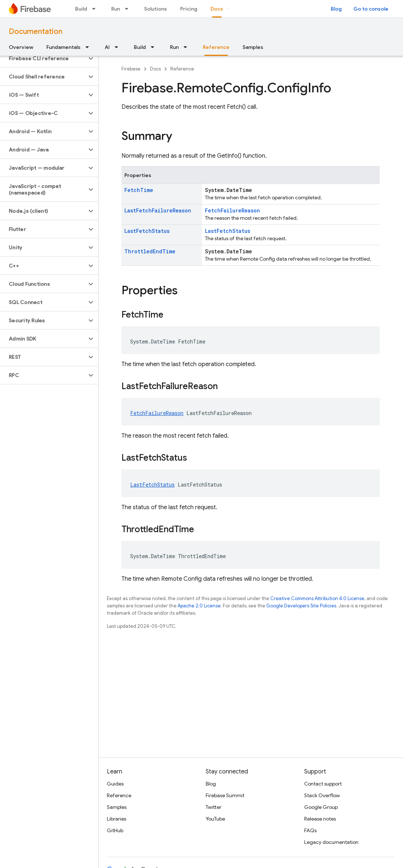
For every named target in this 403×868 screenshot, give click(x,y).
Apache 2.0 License (199, 606)
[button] (43, 58)
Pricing (189, 9)
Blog (336, 9)
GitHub (115, 830)
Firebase (131, 69)
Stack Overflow (322, 795)
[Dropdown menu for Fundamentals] (89, 47)
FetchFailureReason (232, 210)
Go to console (371, 9)
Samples (253, 47)
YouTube (215, 819)
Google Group (321, 807)
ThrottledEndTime (150, 251)
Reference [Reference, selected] (216, 47)
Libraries (117, 819)
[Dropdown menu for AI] (119, 47)
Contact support (323, 784)
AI (107, 47)
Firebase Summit (225, 795)
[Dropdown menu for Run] (129, 9)
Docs (155, 69)
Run (116, 9)
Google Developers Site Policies (301, 606)
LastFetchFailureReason (158, 210)
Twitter (214, 807)
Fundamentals (63, 47)
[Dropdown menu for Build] (96, 9)
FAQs (310, 830)
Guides (115, 784)
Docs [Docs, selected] (217, 9)
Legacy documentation (331, 842)
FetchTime (139, 190)
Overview (21, 47)
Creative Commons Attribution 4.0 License (317, 598)
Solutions (156, 9)
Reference (182, 69)
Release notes (320, 819)
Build (81, 9)
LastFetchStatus (147, 231)
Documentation (36, 32)
